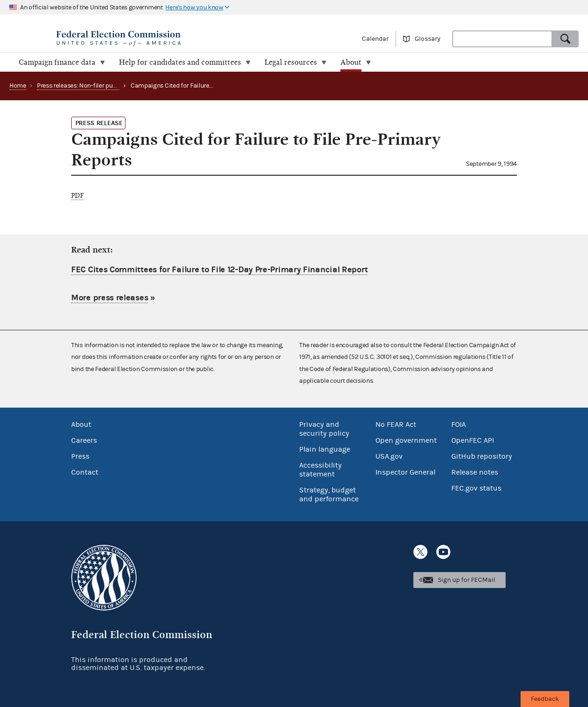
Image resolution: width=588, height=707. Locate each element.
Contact (85, 472)
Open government (406, 440)
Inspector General (405, 472)
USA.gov (389, 456)
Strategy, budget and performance (329, 495)
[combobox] (502, 39)
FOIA (459, 424)
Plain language (325, 449)
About (81, 424)
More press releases (110, 298)
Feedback (545, 699)
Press (80, 456)
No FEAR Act (396, 424)
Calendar (375, 39)
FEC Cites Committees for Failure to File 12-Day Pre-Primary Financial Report (219, 270)
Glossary (428, 39)
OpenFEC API (473, 440)
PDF (77, 196)
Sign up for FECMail (467, 580)
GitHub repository (482, 456)
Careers (84, 440)
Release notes (475, 472)
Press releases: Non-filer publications (89, 86)
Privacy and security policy (324, 429)
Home (18, 86)
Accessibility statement (320, 470)
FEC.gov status (476, 488)
